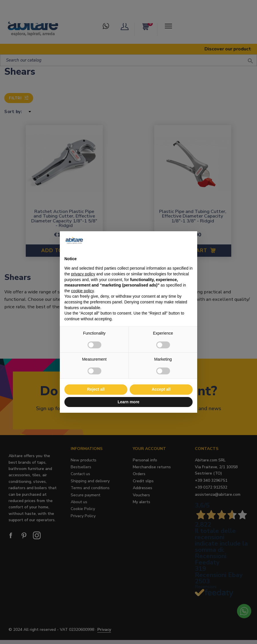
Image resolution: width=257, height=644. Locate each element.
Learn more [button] (128, 402)
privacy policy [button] (83, 274)
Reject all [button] (96, 389)
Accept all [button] (161, 389)
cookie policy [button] (82, 291)
